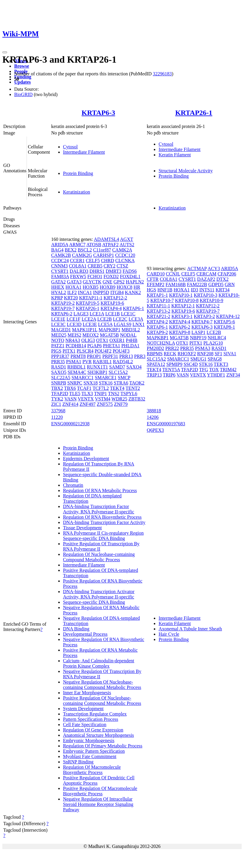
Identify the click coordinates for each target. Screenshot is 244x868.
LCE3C (58, 324)
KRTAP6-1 (134, 308)
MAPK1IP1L (85, 330)
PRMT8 (78, 356)
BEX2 (71, 250)
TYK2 (57, 399)
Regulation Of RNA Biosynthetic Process (102, 517)
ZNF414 (70, 404)
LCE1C (128, 314)
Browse (22, 66)
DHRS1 (97, 271)
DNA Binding (76, 629)
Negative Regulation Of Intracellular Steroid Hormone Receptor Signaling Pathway (98, 804)
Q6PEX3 (155, 430)
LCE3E (90, 324)
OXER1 (117, 340)
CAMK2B (61, 255)
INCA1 (85, 292)
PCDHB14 (76, 346)
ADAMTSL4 (106, 239)
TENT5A (171, 370)
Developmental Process (85, 634)
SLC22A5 (61, 378)
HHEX (58, 287)
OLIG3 (88, 340)
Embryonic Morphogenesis (89, 740)
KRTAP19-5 (88, 303)
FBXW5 (78, 276)
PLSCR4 (85, 351)
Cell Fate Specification (85, 725)
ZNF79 (121, 404)
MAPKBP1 (109, 330)
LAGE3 (81, 314)
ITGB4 (117, 292)
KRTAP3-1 (182, 316)
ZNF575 (105, 404)
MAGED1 (61, 330)
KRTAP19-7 (63, 308)
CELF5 (93, 261)
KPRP (57, 298)
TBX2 (57, 388)
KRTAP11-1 (91, 298)
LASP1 (198, 332)
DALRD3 (79, 271)
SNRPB (59, 383)
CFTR (153, 279)
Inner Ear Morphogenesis (87, 693)
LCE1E (58, 319)
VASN (71, 399)
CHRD (107, 261)
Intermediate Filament (84, 152)
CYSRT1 (60, 271)
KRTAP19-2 (63, 303)
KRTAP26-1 (194, 113)
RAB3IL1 (102, 362)
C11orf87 (102, 250)
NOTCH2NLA (161, 343)
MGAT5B (109, 335)
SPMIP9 (174, 364)
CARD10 (156, 274)
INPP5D (101, 292)
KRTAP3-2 (204, 316)
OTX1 (102, 340)
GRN (230, 284)
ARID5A (60, 245)
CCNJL (173, 274)
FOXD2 (111, 276)
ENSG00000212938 (70, 424)
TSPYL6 (129, 394)
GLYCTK (92, 282)
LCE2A (89, 319)
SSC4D (191, 364)
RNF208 (205, 354)
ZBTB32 (137, 399)
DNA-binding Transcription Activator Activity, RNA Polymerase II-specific (99, 594)
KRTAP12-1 (183, 306)
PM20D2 (155, 348)
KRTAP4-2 (157, 322)
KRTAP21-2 (159, 316)
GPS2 (119, 282)
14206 (153, 417)
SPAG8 (215, 359)
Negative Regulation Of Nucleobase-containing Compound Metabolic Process (102, 685)
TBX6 (70, 388)
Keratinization (77, 192)
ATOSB (94, 245)
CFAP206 (227, 274)
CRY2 (109, 266)
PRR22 (172, 348)
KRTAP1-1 (157, 295)
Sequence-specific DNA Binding (94, 602)
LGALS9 (122, 324)
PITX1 (69, 351)
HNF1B (165, 290)
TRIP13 (154, 375)
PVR (87, 362)
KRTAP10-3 (206, 295)
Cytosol (70, 147)
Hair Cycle (169, 634)
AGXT (127, 239)
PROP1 (94, 356)
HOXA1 (73, 287)
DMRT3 (113, 271)
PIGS (56, 351)
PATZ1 (58, 346)
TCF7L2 (101, 388)
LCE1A (97, 314)
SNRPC (75, 383)
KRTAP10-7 (162, 300)
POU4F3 (121, 351)
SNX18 (91, 383)
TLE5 (75, 394)
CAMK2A (122, 250)
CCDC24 (60, 261)
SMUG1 (198, 359)
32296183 (162, 74)
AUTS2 (127, 245)
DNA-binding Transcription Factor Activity (104, 522)
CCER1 (77, 261)
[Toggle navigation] (5, 52)
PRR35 (58, 362)
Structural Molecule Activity (186, 171)
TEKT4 (117, 388)
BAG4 (57, 250)
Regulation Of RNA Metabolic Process (100, 490)
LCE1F (73, 319)
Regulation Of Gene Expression (93, 730)
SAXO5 (59, 372)
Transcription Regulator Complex (95, 714)
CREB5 (95, 266)
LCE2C (120, 319)
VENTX (86, 399)
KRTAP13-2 (159, 311)
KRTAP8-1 (224, 327)
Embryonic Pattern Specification (94, 751)
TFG (203, 370)
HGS (151, 290)
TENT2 (133, 388)
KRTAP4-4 (111, 308)
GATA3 (74, 282)
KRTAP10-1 (181, 295)
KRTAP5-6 (224, 322)
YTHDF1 (216, 375)
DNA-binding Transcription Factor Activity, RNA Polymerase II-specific (99, 509)
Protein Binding (78, 173)
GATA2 (58, 282)
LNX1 (139, 324)
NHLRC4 (217, 338)
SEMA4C (77, 372)
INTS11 (207, 290)
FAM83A (60, 276)
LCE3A (136, 319)
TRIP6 (169, 375)
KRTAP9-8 (180, 332)
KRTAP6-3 (98, 113)
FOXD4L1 (130, 276)
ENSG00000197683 (166, 424)
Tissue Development (82, 528)
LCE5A (105, 324)
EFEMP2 (156, 284)
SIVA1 (230, 354)
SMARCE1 (106, 378)
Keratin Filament (175, 155)
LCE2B (105, 319)
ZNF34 (233, 375)
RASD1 (59, 367)
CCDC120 (125, 255)
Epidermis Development (86, 459)
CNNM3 (59, 266)
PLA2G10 (213, 343)
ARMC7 (77, 245)
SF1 (219, 354)
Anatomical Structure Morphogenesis (98, 735)
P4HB (132, 340)
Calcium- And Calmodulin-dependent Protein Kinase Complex (99, 663)
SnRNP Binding (78, 762)
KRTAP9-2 (157, 332)
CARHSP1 (104, 255)
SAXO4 (134, 367)
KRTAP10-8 (187, 300)
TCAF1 (84, 388)
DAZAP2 (206, 279)
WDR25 (119, 399)
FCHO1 (95, 276)
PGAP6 (94, 346)
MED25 (59, 335)
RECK (170, 354)
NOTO (58, 340)
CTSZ (122, 266)
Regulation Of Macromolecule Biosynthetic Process (92, 770)
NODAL (128, 335)
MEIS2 (74, 335)
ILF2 (72, 292)
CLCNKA (125, 261)
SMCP (124, 378)
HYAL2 (59, 292)
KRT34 (223, 290)
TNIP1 (101, 394)
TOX (214, 370)
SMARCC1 (83, 378)
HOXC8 (124, 287)
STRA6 (121, 383)
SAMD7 (117, 367)
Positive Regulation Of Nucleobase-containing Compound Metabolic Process (102, 701)
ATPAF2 (110, 245)
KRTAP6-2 (62, 314)
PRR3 (140, 356)
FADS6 (130, 271)
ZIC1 (56, 404)
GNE (108, 282)
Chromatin (73, 485)
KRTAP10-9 (211, 300)
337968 (58, 411)
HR (137, 287)
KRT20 (71, 298)
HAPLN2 (135, 282)
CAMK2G (82, 255)
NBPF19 (198, 338)
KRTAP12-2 (115, 298)
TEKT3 (221, 364)
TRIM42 (228, 370)
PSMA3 (203, 348)
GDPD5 (216, 284)
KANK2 (133, 292)
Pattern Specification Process (91, 719)
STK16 (106, 383)
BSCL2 (85, 250)
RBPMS (155, 354)
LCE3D (74, 324)
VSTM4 (103, 399)
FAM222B (197, 284)
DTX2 (223, 279)
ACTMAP (197, 268)
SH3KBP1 (98, 372)
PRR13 (126, 356)
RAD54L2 (123, 362)
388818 (154, 411)
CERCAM (206, 274)
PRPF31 (110, 356)
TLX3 (87, 394)
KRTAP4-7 (202, 322)
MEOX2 (91, 335)
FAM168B (176, 284)
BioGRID (23, 94)
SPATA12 (156, 364)
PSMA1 (74, 362)
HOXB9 (108, 287)
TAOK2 (137, 383)
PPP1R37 (60, 356)
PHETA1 (112, 346)
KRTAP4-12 (228, 316)
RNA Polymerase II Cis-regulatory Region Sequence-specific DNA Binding (103, 536)
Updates (22, 82)
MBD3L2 (131, 330)
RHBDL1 (77, 367)
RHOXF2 (187, 354)
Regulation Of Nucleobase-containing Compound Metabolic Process (99, 557)
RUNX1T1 (97, 367)
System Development (83, 709)
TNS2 (114, 394)
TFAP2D (60, 394)
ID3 (194, 290)
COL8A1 (78, 266)
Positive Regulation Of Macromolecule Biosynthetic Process (100, 791)
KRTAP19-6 (112, 303)
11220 (57, 417)
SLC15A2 (118, 372)
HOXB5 (91, 287)
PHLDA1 (130, 346)
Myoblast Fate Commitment (90, 756)
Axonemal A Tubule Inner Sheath (190, 629)
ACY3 (214, 268)
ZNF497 (88, 404)
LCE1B (113, 314)
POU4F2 (103, 351)
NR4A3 (73, 340)
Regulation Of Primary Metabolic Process (103, 746)
